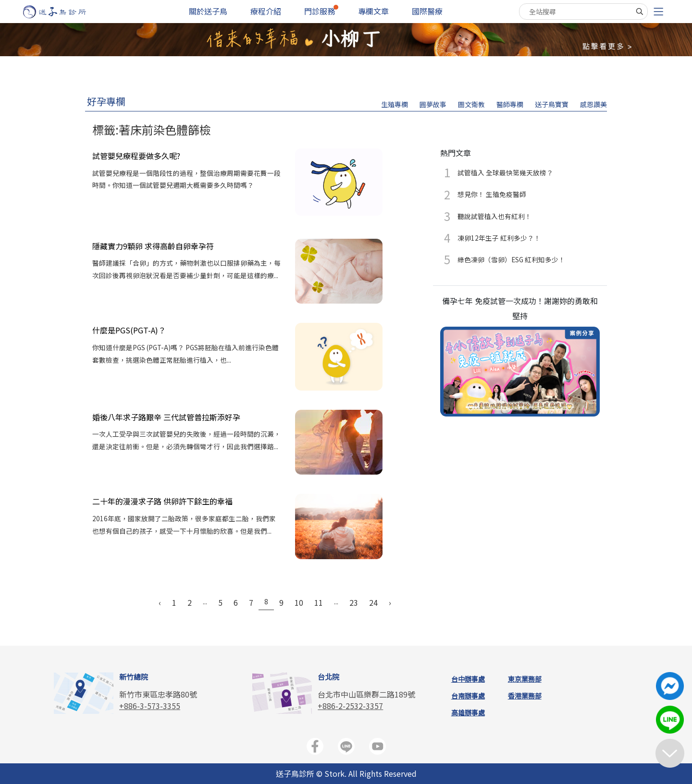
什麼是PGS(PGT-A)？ (129, 330)
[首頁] (64, 12)
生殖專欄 (395, 104)
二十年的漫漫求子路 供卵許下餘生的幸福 (162, 501)
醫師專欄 (510, 104)
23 (354, 602)
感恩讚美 (593, 104)
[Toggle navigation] (658, 12)
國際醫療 (427, 11)
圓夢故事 (433, 104)
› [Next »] (390, 602)
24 (373, 602)
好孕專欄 (106, 101)
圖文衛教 (471, 104)
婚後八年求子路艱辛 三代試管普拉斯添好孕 (166, 417)
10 (299, 602)
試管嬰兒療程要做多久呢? (136, 156)
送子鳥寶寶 (552, 104)
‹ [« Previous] (160, 602)
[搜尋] (640, 12)
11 (319, 602)
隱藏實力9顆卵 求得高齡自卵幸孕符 (153, 246)
